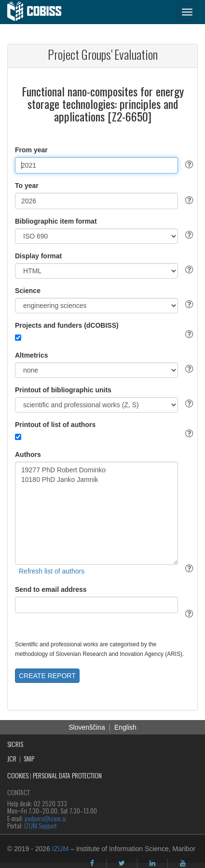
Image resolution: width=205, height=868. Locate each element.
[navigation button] (187, 12)
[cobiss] (39, 12)
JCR (12, 758)
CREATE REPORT (47, 676)
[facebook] (92, 863)
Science (28, 291)
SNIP (29, 758)
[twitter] (122, 863)
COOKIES (18, 775)
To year (27, 186)
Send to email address (51, 589)
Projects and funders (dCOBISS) (67, 325)
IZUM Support (41, 825)
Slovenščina (87, 727)
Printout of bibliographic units (63, 390)
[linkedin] (152, 863)
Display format (38, 256)
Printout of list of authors (55, 425)
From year (31, 150)
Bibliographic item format (56, 221)
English (125, 727)
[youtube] (183, 863)
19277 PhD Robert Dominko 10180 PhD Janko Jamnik (96, 513)
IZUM (60, 849)
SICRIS (15, 744)
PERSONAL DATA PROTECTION (67, 775)
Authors (28, 454)
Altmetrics (31, 355)
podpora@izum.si (45, 818)
